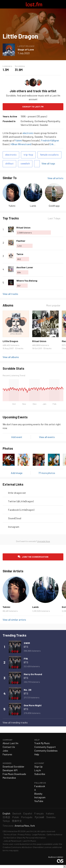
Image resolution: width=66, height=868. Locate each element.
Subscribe (40, 774)
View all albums (11, 357)
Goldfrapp (54, 206)
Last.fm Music (29, 841)
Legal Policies (39, 834)
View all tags (48, 163)
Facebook (40, 786)
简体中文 (17, 821)
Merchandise (9, 778)
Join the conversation (35, 557)
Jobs (5, 751)
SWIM (27, 643)
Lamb (33, 206)
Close (65, 867)
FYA (26, 659)
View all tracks (10, 294)
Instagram (14, 527)
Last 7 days (54, 218)
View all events (47, 437)
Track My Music (42, 743)
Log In (38, 770)
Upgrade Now (44, 541)
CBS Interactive (10, 831)
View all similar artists (14, 620)
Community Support (45, 747)
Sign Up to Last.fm (33, 107)
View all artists (55, 178)
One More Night (33, 705)
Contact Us (9, 747)
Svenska (51, 817)
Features (7, 754)
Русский (39, 817)
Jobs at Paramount (12, 841)
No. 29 (28, 690)
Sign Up (38, 767)
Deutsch (17, 813)
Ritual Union (23, 227)
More (62, 229)
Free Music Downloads (14, 774)
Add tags (37, 164)
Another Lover (25, 267)
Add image (17, 473)
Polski (16, 817)
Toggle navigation (4, 4)
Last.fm (34, 4)
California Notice (54, 834)
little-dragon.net (17, 493)
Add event (17, 437)
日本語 (6, 817)
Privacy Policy (24, 834)
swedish (25, 163)
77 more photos (47, 473)
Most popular (53, 305)
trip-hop (28, 155)
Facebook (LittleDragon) (21, 510)
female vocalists (49, 155)
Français (39, 813)
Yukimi (18, 140)
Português (27, 817)
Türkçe (6, 821)
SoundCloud (15, 518)
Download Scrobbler (13, 767)
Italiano (50, 813)
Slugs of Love (26, 49)
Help (37, 754)
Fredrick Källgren (50, 140)
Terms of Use (10, 834)
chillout (9, 163)
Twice (20, 254)
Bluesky (38, 794)
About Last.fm (10, 743)
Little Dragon (10, 341)
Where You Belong (27, 281)
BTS (26, 647)
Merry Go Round (33, 674)
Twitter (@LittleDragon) (21, 501)
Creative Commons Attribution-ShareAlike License (27, 847)
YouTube (39, 801)
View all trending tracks (15, 722)
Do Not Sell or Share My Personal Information (25, 838)
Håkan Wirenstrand (21, 144)
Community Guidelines (46, 751)
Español (28, 813)
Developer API (10, 770)
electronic (28, 133)
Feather (21, 241)
